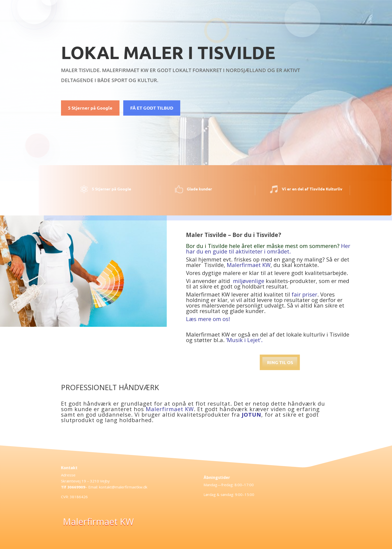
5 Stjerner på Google (90, 108)
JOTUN (251, 414)
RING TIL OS (351, 362)
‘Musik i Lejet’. (244, 340)
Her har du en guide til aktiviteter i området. (268, 248)
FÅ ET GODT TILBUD (152, 108)
